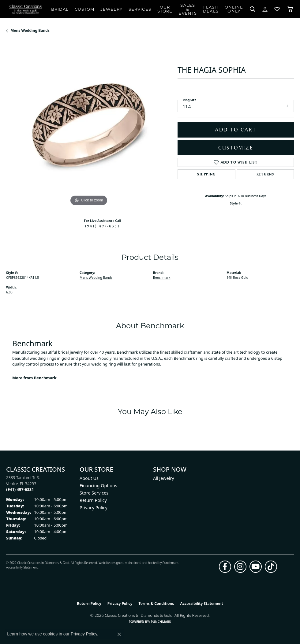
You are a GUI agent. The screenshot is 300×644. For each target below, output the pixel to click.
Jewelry (111, 9)
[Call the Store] (20, 489)
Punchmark (171, 563)
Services (140, 9)
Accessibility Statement (22, 567)
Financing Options (98, 486)
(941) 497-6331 (103, 226)
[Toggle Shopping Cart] (290, 9)
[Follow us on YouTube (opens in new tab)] (256, 567)
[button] (253, 9)
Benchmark (162, 278)
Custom (84, 9)
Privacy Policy (94, 508)
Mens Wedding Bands (30, 30)
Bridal (60, 9)
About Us (89, 478)
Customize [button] (236, 148)
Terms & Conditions (156, 604)
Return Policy (93, 500)
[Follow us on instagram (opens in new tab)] (240, 567)
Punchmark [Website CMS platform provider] (161, 622)
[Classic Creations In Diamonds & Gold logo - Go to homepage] (26, 9)
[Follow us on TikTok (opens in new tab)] (271, 567)
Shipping (206, 174)
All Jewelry (164, 478)
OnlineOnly (234, 9)
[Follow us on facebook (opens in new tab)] (225, 567)
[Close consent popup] (119, 634)
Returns (265, 174)
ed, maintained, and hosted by (141, 563)
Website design (109, 563)
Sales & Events (188, 9)
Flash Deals (211, 9)
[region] (89, 125)
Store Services (94, 493)
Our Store (165, 9)
